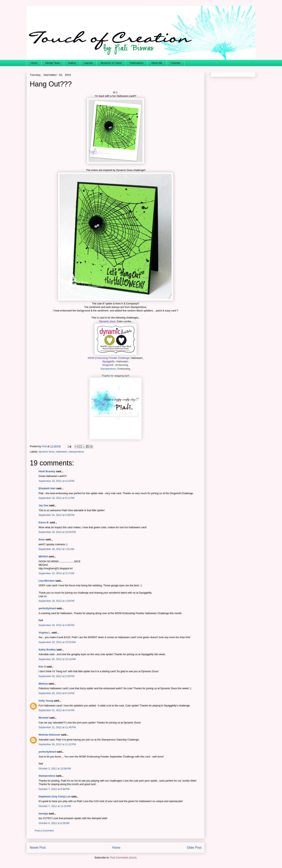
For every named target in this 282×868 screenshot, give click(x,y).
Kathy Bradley (47, 650)
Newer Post (38, 848)
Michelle (44, 718)
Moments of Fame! (111, 63)
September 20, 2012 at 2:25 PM (56, 676)
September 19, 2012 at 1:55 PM (56, 601)
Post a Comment (44, 831)
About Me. (157, 63)
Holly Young (46, 701)
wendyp (43, 814)
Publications (136, 63)
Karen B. (44, 522)
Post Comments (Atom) (123, 858)
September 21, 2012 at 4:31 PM (56, 710)
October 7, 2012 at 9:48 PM (54, 789)
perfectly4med (47, 608)
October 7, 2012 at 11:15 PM (55, 806)
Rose (42, 539)
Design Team (53, 63)
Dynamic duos (107, 321)
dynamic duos (47, 452)
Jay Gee (43, 505)
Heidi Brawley (47, 471)
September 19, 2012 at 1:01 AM (56, 549)
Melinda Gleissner (49, 735)
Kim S (42, 667)
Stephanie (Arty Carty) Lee (55, 796)
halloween (62, 452)
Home (34, 63)
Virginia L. (45, 633)
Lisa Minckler (47, 581)
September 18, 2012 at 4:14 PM (56, 481)
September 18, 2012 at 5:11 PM (56, 498)
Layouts (88, 63)
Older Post (194, 848)
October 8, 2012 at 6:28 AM (54, 823)
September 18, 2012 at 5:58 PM (56, 515)
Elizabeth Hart (47, 488)
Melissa (43, 684)
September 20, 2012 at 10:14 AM (57, 659)
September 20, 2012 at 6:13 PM (56, 693)
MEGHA (43, 556)
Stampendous (108, 369)
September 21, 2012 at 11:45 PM (57, 727)
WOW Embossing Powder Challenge (108, 358)
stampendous (76, 452)
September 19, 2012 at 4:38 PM (56, 625)
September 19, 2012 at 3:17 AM (56, 573)
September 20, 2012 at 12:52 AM (57, 642)
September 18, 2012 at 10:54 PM (57, 532)
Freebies (176, 63)
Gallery (72, 63)
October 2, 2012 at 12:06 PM (55, 769)
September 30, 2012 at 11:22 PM (57, 744)
